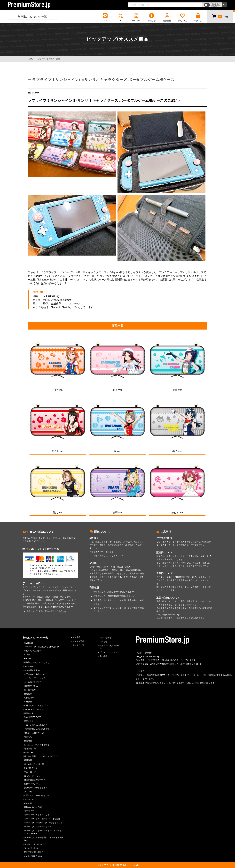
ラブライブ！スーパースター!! (37, 827)
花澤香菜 (28, 760)
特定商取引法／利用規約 (109, 647)
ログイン (198, 18)
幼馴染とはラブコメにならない (38, 662)
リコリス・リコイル (33, 844)
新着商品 (77, 637)
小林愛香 (28, 702)
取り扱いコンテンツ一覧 (32, 17)
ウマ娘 (27, 655)
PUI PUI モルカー (32, 768)
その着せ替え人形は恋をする (37, 729)
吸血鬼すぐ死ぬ (31, 686)
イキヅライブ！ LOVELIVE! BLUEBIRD (41, 647)
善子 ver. (177, 451)
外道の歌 (28, 694)
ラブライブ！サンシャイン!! (36, 815)
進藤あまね (29, 713)
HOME (30, 59)
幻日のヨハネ (30, 698)
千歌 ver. (58, 390)
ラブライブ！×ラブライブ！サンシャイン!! (43, 823)
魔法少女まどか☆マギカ (35, 780)
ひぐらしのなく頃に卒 (34, 764)
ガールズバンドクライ (34, 682)
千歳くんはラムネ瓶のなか (36, 725)
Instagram (136, 18)
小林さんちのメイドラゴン (36, 706)
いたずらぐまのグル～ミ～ (36, 651)
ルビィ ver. (177, 512)
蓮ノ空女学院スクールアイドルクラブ (41, 756)
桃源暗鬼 (28, 741)
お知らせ (152, 18)
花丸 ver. (58, 512)
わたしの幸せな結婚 (33, 856)
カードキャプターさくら (35, 678)
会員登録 (167, 18)
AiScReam (29, 643)
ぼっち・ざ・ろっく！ (34, 776)
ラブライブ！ (30, 811)
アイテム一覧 (78, 645)
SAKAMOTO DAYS (33, 717)
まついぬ (28, 792)
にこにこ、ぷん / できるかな (37, 745)
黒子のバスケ (30, 690)
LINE (105, 18)
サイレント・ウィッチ (34, 709)
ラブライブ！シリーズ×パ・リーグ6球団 (42, 819)
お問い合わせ (105, 638)
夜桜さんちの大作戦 (33, 807)
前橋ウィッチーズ (32, 784)
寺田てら (28, 737)
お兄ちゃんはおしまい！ (35, 674)
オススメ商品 (78, 641)
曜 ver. (117, 451)
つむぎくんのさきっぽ (34, 733)
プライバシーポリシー (109, 652)
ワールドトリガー (32, 848)
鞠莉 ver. (117, 512)
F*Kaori (27, 659)
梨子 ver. (117, 390)
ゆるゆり (28, 803)
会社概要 (103, 656)
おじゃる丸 (29, 666)
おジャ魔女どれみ (32, 670)
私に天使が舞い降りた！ (35, 852)
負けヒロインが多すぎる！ (36, 788)
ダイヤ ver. (58, 451)
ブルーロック (30, 772)
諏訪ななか (29, 721)
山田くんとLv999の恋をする (37, 795)
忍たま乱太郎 (30, 749)
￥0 (220, 16)
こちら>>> (62, 611)
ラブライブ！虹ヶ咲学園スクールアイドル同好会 (44, 839)
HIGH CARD (30, 752)
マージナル (29, 799)
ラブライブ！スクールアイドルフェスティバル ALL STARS (44, 832)
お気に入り (183, 18)
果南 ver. (177, 390)
